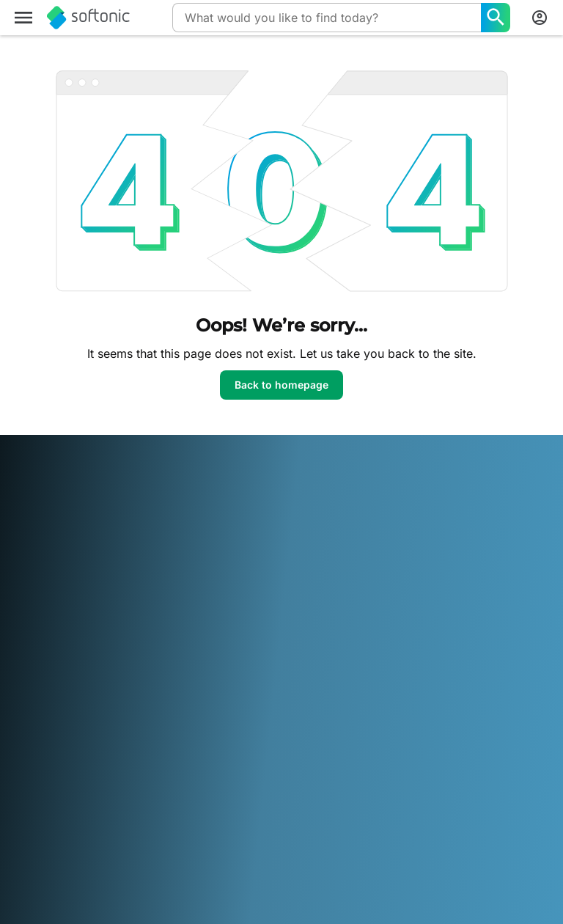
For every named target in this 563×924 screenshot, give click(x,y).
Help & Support (48, 548)
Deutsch (61, 777)
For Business (41, 643)
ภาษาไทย (33, 817)
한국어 (64, 797)
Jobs (23, 569)
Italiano (327, 777)
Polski (161, 797)
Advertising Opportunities (228, 605)
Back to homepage (281, 385)
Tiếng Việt (124, 817)
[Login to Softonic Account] (540, 18)
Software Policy (233, 577)
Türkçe (77, 817)
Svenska (303, 797)
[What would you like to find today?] (496, 18)
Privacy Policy (413, 569)
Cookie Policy (411, 589)
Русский (256, 797)
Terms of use (410, 548)
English (105, 777)
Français (193, 777)
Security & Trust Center (67, 528)
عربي (23, 777)
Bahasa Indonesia (261, 777)
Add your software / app (60, 616)
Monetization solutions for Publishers (249, 515)
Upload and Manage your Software (245, 550)
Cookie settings (416, 609)
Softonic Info (42, 508)
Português (205, 797)
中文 (164, 817)
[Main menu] (23, 18)
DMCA (395, 508)
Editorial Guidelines (57, 589)
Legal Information (421, 528)
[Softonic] (88, 18)
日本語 (27, 797)
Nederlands (113, 797)
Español (148, 777)
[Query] (327, 18)
